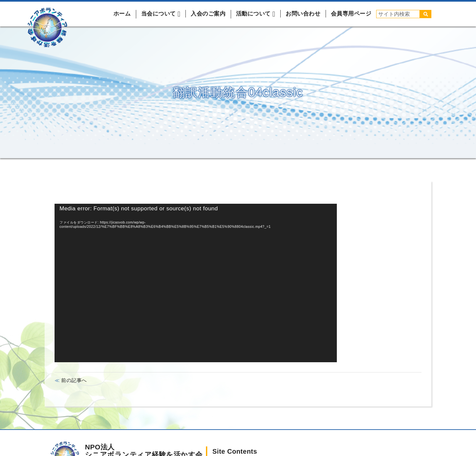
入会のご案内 (208, 14)
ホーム (122, 14)
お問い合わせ (303, 14)
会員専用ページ (351, 14)
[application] (196, 283)
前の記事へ (73, 380)
